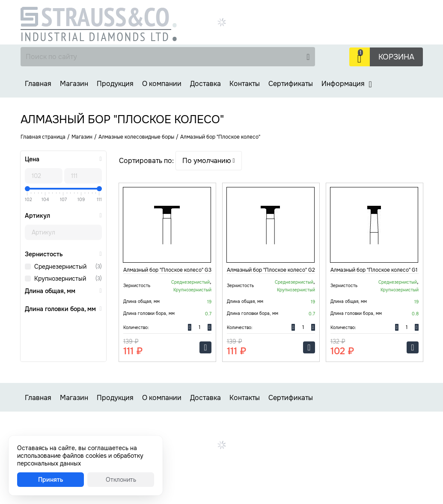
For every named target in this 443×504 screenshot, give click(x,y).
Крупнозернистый (60, 279)
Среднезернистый (60, 267)
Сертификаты (291, 84)
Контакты (245, 84)
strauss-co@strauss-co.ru (332, 40)
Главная (38, 84)
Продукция (115, 84)
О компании (162, 84)
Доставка (205, 84)
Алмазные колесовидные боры (136, 137)
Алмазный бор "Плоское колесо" (220, 137)
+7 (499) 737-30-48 (377, 11)
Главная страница (43, 137)
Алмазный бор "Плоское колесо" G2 (271, 270)
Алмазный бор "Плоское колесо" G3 (167, 270)
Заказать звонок (321, 30)
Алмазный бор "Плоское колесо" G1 (374, 270)
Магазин (74, 84)
